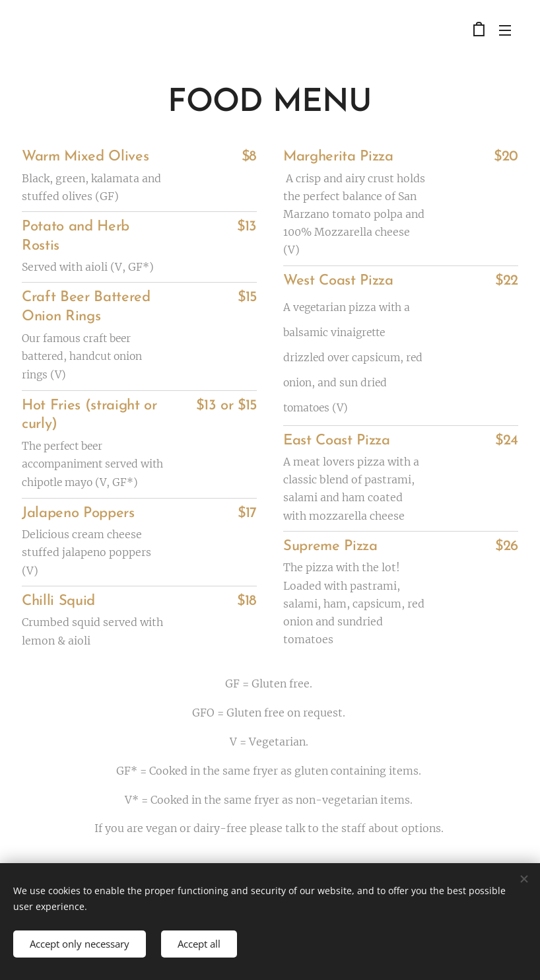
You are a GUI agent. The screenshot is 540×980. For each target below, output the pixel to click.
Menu (505, 30)
